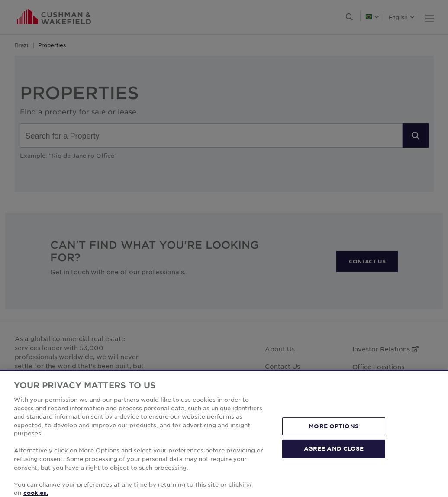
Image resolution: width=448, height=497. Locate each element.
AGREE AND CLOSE (334, 459)
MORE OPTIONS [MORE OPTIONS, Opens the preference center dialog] (334, 437)
